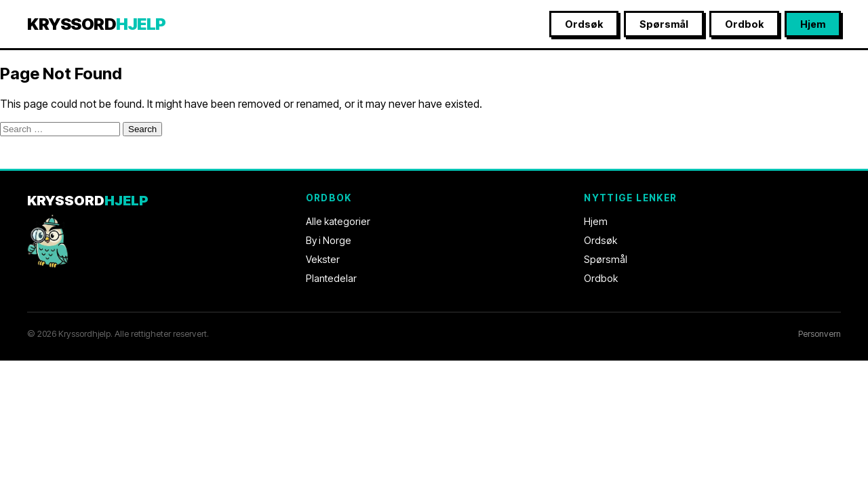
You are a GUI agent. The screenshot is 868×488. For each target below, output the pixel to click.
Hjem (813, 24)
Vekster (323, 259)
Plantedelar (331, 278)
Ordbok (744, 24)
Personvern (820, 334)
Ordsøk (584, 24)
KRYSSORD (97, 24)
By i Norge (329, 240)
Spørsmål (664, 24)
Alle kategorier (338, 221)
